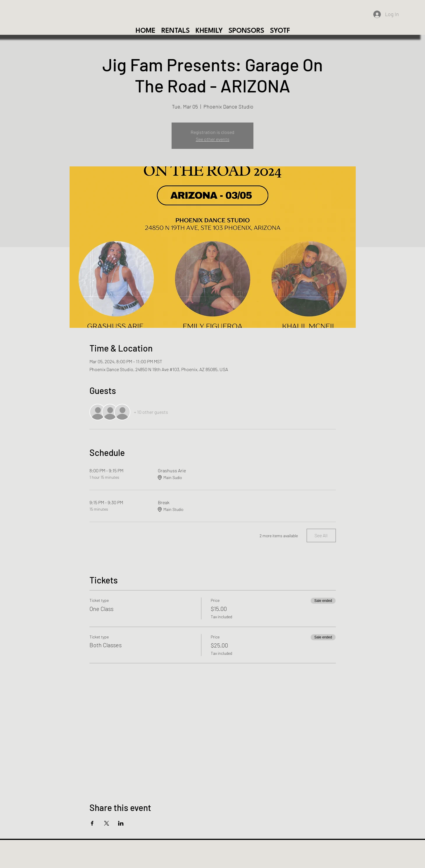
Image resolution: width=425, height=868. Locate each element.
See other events (213, 139)
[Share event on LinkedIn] (121, 823)
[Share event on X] (107, 823)
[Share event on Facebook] (92, 823)
